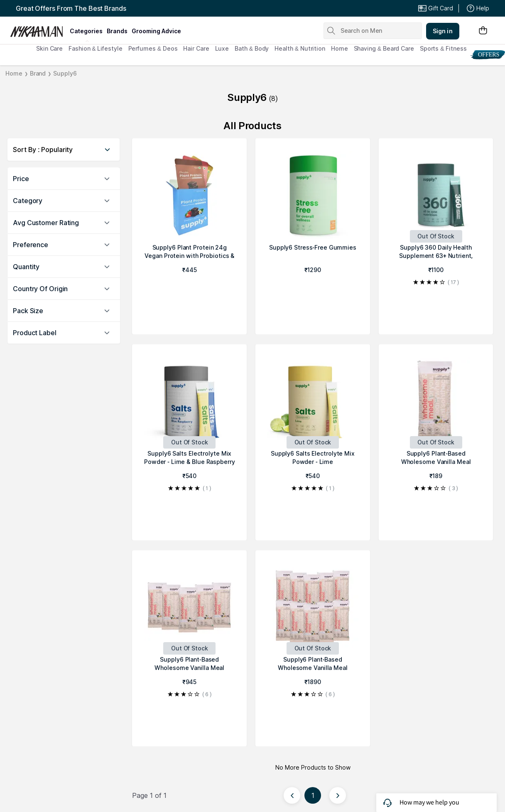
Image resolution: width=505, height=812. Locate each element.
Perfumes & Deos (153, 48)
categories (86, 31)
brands (117, 31)
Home (340, 48)
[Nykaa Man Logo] (39, 29)
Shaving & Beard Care (384, 48)
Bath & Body (252, 48)
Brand (38, 73)
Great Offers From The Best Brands (71, 8)
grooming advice (156, 31)
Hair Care (196, 48)
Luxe (222, 48)
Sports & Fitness (443, 48)
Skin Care (49, 48)
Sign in (443, 31)
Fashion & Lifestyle (95, 48)
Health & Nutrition (300, 48)
